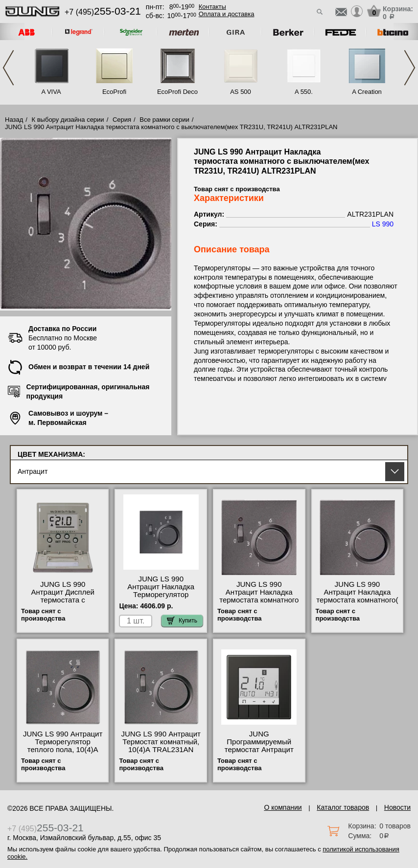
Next (410, 68)
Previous (8, 68)
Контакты (212, 7)
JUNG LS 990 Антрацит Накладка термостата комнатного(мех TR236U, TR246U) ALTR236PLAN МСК (357, 600)
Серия (122, 120)
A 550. (304, 92)
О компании (283, 807)
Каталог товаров (343, 807)
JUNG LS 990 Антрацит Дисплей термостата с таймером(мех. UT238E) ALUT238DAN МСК (63, 600)
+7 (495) (103, 12)
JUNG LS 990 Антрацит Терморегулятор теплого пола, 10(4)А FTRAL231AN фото (63, 746)
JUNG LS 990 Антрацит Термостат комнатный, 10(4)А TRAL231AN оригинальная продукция (161, 750)
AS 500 (241, 92)
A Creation (367, 92)
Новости (397, 807)
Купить (182, 621)
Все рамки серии (164, 120)
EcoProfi (114, 92)
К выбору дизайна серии (68, 120)
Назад (14, 120)
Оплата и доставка (227, 14)
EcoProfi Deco (177, 92)
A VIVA (51, 92)
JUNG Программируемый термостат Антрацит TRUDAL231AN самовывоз (259, 750)
